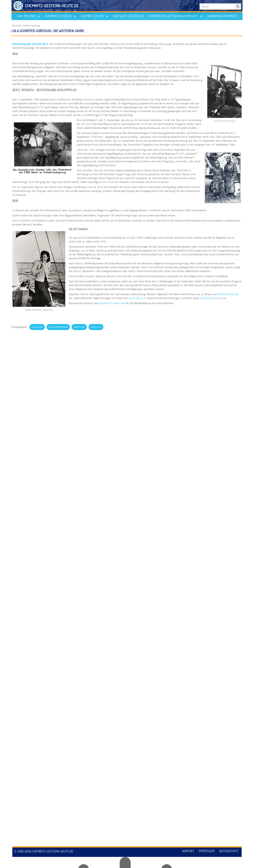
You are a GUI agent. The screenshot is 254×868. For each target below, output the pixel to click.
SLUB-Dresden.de (228, 294)
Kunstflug (79, 327)
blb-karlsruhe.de (210, 298)
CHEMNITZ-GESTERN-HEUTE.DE (52, 6)
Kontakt (187, 862)
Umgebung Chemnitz (222, 16)
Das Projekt (29, 16)
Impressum (206, 862)
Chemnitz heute (95, 16)
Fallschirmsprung (32, 25)
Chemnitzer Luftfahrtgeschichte (176, 16)
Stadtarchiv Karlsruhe (112, 303)
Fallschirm (37, 327)
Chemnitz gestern (61, 16)
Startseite (17, 25)
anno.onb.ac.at (137, 298)
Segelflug (96, 327)
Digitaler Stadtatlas (129, 16)
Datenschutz (229, 862)
